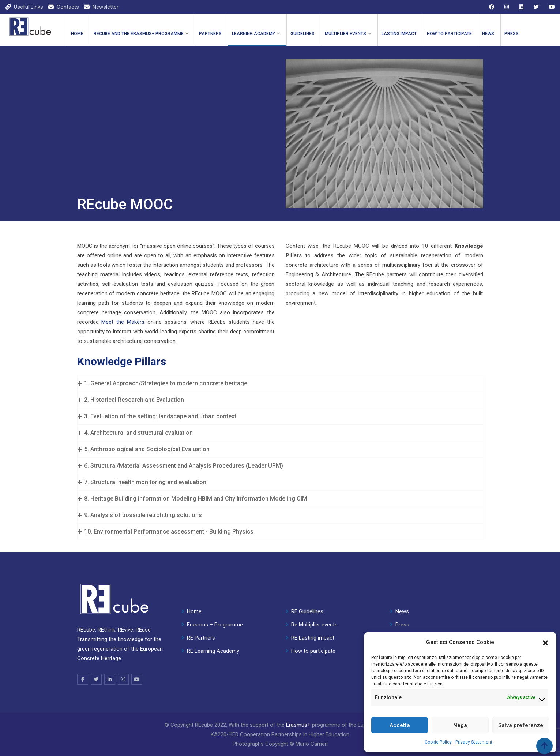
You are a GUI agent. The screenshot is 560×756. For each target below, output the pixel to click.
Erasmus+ (298, 725)
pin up (18, 0)
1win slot (54, 0)
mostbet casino (5, 0)
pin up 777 (121, 0)
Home (77, 34)
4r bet (129, 0)
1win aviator (111, 0)
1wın (136, 0)
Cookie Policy (438, 742)
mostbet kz (51, 0)
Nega (460, 725)
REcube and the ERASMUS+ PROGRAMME (139, 34)
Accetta (400, 725)
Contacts (68, 7)
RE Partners (201, 638)
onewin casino (91, 0)
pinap (119, 0)
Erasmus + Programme (215, 625)
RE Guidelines (307, 611)
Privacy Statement (474, 742)
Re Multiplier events (314, 625)
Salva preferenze (521, 725)
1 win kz (24, 0)
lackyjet (48, 0)
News (488, 34)
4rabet (114, 0)
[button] (545, 642)
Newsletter (106, 7)
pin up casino (9, 0)
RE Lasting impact (313, 638)
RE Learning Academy (213, 651)
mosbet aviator (29, 0)
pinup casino (83, 0)
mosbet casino (124, 0)
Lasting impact (399, 34)
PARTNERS (210, 34)
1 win (33, 0)
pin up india (127, 0)
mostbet (16, 0)
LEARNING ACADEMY (253, 34)
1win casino (1, 0)
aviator (12, 0)
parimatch (14, 0)
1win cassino (74, 0)
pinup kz (26, 0)
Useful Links (29, 7)
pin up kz (40, 0)
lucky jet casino (36, 0)
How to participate (449, 34)
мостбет (44, 0)
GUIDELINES (302, 34)
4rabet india (71, 0)
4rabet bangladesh (61, 0)
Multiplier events (345, 34)
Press (512, 34)
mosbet (100, 0)
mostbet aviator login (96, 0)
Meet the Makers (123, 322)
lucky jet (77, 0)
